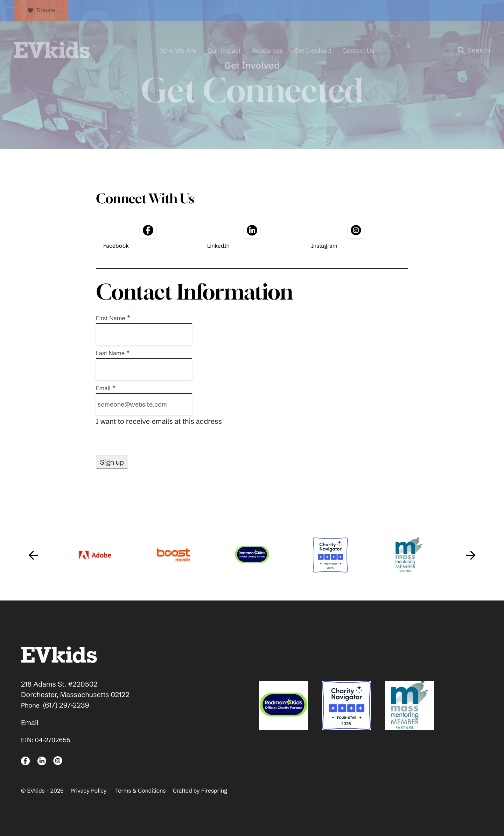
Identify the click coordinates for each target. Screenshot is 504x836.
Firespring (214, 791)
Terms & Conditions (141, 791)
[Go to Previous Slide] (33, 555)
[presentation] (149, 442)
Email (30, 723)
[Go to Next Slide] (471, 555)
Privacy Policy (88, 791)
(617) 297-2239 (66, 705)
